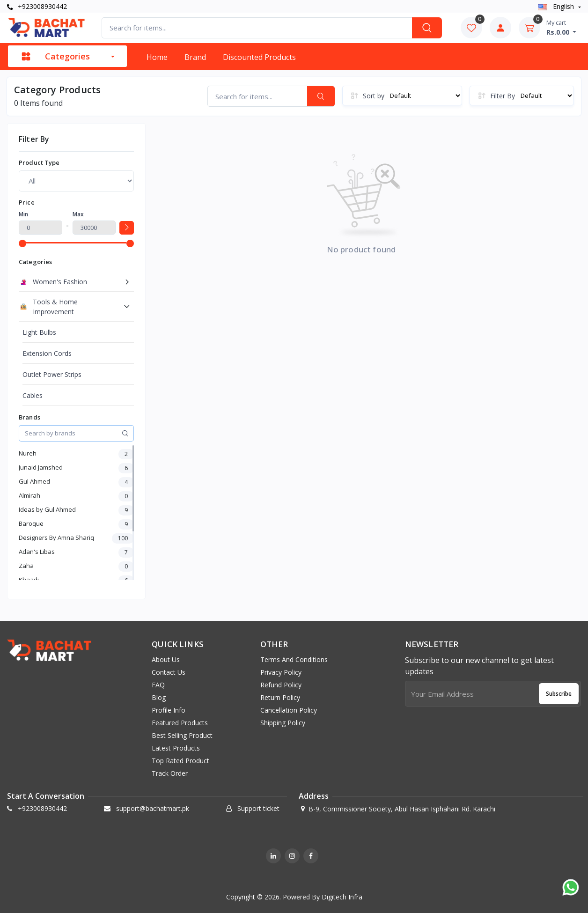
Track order (170, 773)
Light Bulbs (39, 332)
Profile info (169, 710)
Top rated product (180, 761)
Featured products (180, 723)
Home (157, 57)
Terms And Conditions (294, 659)
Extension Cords (47, 353)
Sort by (374, 96)
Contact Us (169, 672)
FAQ (158, 685)
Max (78, 214)
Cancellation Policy (289, 710)
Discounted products (259, 57)
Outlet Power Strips (52, 374)
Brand (195, 57)
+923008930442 (37, 6)
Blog (159, 697)
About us (166, 659)
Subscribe (559, 694)
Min (23, 214)
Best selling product (182, 735)
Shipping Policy (283, 723)
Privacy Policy (281, 672)
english (557, 6)
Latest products (176, 748)
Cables (33, 395)
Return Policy (280, 697)
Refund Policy (281, 685)
